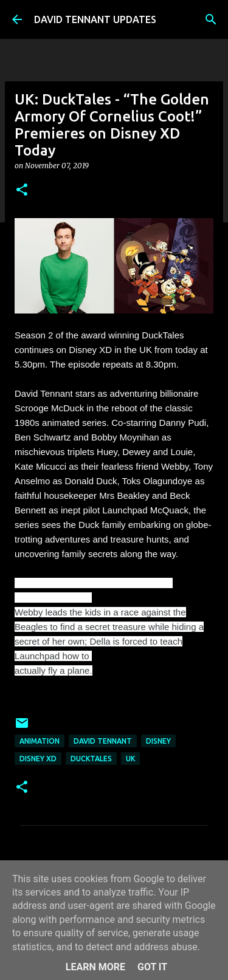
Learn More (95, 967)
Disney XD (38, 759)
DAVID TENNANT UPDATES (95, 19)
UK (130, 759)
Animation (40, 741)
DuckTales (91, 759)
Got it (152, 967)
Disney (158, 741)
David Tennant (103, 741)
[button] (22, 190)
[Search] (211, 19)
